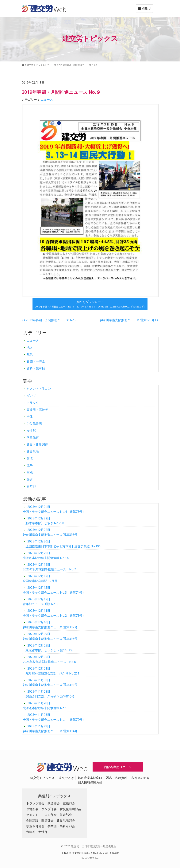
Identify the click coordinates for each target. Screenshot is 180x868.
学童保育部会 (35, 826)
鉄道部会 (54, 803)
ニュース (47, 100)
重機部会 (69, 803)
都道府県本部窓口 (90, 778)
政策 (30, 354)
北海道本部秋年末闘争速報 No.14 (46, 555)
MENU (144, 9)
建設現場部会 (66, 820)
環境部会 (32, 809)
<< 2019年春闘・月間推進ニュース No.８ (50, 320)
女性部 (31, 431)
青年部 (31, 486)
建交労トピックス (42, 778)
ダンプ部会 (49, 809)
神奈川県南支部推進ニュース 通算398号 (50, 532)
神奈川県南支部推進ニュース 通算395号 (50, 682)
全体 (30, 416)
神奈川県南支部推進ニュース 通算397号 (50, 625)
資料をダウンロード (90, 304)
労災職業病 (34, 424)
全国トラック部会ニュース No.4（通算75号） (54, 509)
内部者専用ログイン (118, 767)
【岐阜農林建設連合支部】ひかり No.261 (51, 671)
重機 (30, 472)
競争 (30, 465)
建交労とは (66, 778)
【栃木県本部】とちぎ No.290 (43, 521)
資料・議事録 (36, 368)
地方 (30, 347)
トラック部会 (35, 803)
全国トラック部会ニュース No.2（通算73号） (54, 613)
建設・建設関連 (37, 444)
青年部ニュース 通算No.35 (41, 602)
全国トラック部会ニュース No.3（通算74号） (54, 590)
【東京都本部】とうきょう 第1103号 (48, 648)
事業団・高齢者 (37, 410)
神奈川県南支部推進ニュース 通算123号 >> (129, 320)
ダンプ (31, 396)
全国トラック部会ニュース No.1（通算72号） (54, 717)
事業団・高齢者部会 (61, 826)
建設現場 (33, 452)
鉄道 (30, 479)
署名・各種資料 (117, 778)
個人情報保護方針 (90, 782)
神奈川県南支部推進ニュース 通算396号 (50, 636)
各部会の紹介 (140, 778)
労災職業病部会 (70, 809)
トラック (33, 403)
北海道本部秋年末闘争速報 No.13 (46, 706)
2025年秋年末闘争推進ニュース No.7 (49, 567)
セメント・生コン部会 (41, 815)
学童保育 (33, 437)
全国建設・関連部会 (40, 820)
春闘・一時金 (36, 361)
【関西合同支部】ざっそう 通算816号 (49, 694)
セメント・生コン (39, 389)
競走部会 (66, 815)
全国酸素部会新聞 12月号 (40, 578)
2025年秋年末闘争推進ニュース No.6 (49, 659)
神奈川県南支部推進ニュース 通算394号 (50, 729)
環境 (30, 459)
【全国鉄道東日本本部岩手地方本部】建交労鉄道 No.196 (62, 544)
